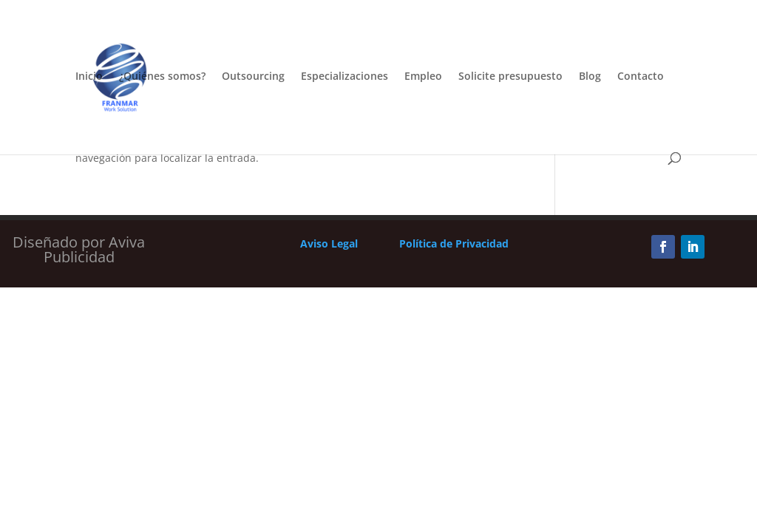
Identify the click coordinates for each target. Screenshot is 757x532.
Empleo (423, 77)
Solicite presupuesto (510, 77)
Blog (590, 77)
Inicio (89, 77)
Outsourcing (253, 77)
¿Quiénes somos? (162, 77)
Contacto (641, 77)
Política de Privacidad (454, 243)
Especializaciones (344, 77)
